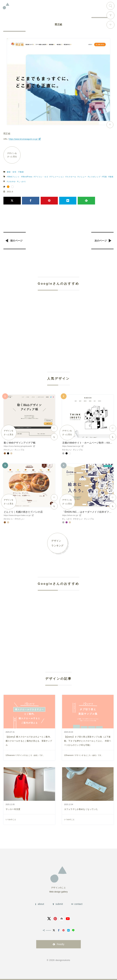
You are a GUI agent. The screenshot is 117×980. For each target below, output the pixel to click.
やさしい (9, 450)
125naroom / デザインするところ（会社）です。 (25, 755)
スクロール (71, 177)
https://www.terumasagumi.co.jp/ (23, 139)
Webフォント (14, 177)
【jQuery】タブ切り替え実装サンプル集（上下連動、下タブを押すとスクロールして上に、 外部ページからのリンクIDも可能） (88, 741)
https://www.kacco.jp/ (71, 446)
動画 (112, 177)
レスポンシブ (95, 177)
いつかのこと (11, 819)
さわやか (12, 182)
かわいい (68, 450)
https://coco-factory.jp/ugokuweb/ (18, 446)
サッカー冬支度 (13, 809)
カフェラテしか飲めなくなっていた (81, 809)
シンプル (20, 450)
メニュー (83, 177)
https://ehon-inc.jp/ (70, 515)
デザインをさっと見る (12, 155)
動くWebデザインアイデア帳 (20, 443)
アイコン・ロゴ (42, 177)
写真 (105, 177)
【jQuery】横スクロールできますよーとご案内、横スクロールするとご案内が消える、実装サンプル (29, 741)
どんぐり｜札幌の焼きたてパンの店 (23, 512)
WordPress (27, 177)
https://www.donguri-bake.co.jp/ (17, 515)
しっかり (22, 182)
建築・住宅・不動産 (15, 172)
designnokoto (63, 960)
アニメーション (58, 177)
